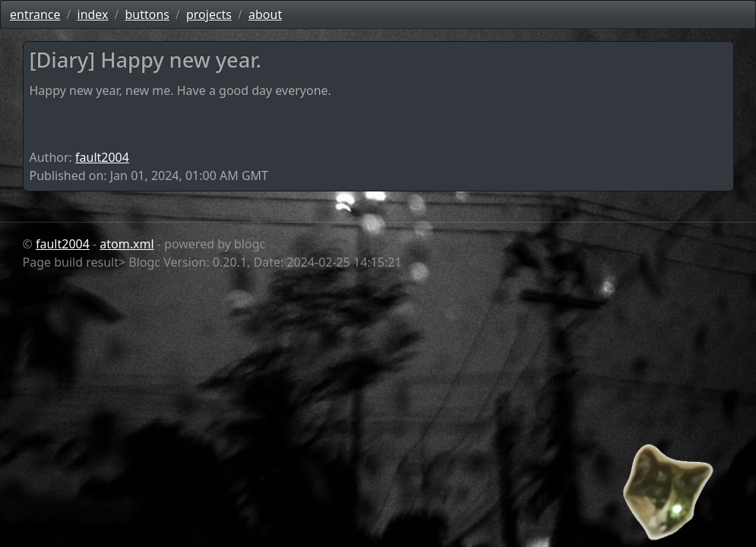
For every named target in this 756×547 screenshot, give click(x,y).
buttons (147, 14)
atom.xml (127, 244)
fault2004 (102, 157)
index (93, 14)
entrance (35, 14)
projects (209, 14)
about (265, 14)
